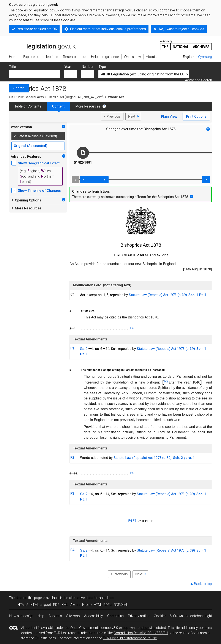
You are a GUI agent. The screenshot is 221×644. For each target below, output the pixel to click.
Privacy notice (139, 616)
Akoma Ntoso (81, 605)
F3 (132, 473)
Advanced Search (198, 80)
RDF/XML (121, 605)
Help (41, 616)
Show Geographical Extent (39, 163)
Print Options (196, 116)
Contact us (115, 616)
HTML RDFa (103, 605)
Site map (73, 616)
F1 (132, 328)
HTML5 (23, 605)
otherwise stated (153, 628)
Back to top (203, 584)
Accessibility (94, 616)
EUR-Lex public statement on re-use (130, 638)
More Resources (88, 106)
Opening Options (26, 200)
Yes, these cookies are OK (37, 29)
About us (55, 616)
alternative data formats (87, 598)
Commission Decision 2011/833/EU (141, 633)
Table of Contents (28, 106)
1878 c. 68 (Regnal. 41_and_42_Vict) (76, 97)
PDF (56, 605)
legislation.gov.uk (42, 45)
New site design (21, 616)
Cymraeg (205, 57)
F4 (130, 521)
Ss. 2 (84, 349)
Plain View (169, 116)
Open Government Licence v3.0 (94, 628)
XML (65, 605)
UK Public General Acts (26, 97)
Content (58, 106)
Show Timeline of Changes (39, 191)
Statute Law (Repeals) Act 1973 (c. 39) (158, 295)
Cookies (160, 616)
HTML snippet (41, 605)
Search (19, 88)
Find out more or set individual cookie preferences (108, 29)
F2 (166, 381)
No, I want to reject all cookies (182, 29)
